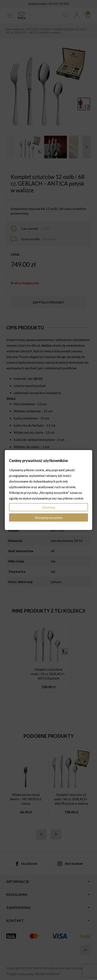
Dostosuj (49, 507)
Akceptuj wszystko (49, 517)
